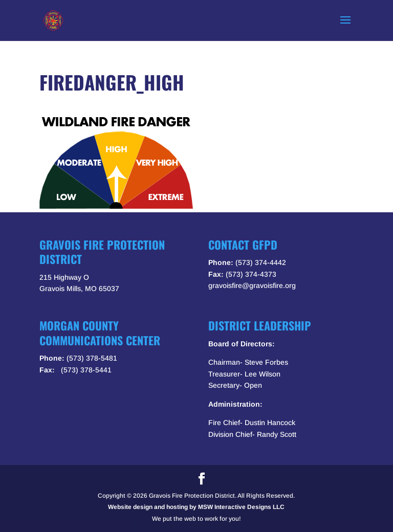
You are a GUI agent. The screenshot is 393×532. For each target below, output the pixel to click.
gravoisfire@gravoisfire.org (252, 285)
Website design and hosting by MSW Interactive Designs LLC (196, 507)
